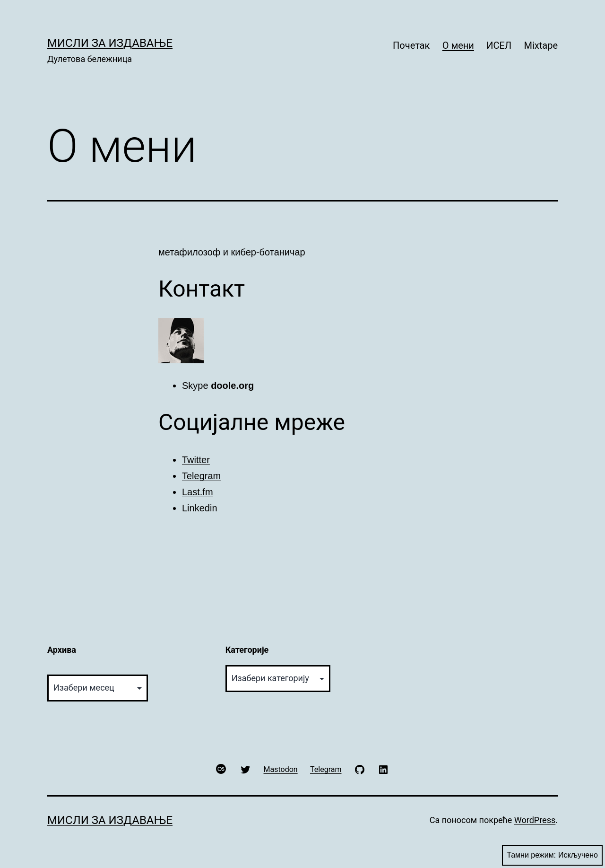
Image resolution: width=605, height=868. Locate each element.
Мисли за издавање (110, 43)
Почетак (411, 45)
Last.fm (198, 492)
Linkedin (200, 508)
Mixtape (541, 45)
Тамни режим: (552, 855)
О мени (458, 45)
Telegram (201, 476)
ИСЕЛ (499, 45)
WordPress (535, 820)
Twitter (196, 460)
